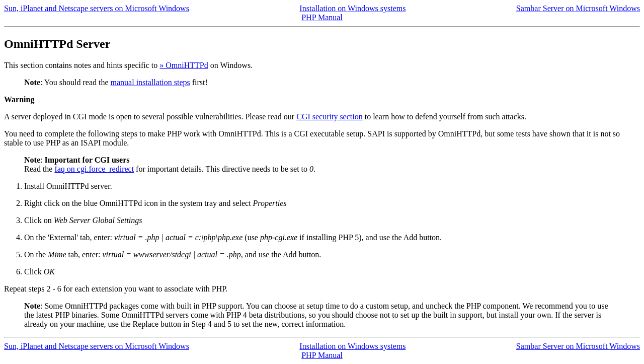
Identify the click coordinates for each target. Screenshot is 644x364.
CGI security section (330, 117)
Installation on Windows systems (352, 8)
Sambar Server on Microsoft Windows (578, 8)
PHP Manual (322, 17)
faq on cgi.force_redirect (94, 169)
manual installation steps (150, 82)
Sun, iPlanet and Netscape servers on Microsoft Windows (97, 8)
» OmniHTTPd (184, 65)
